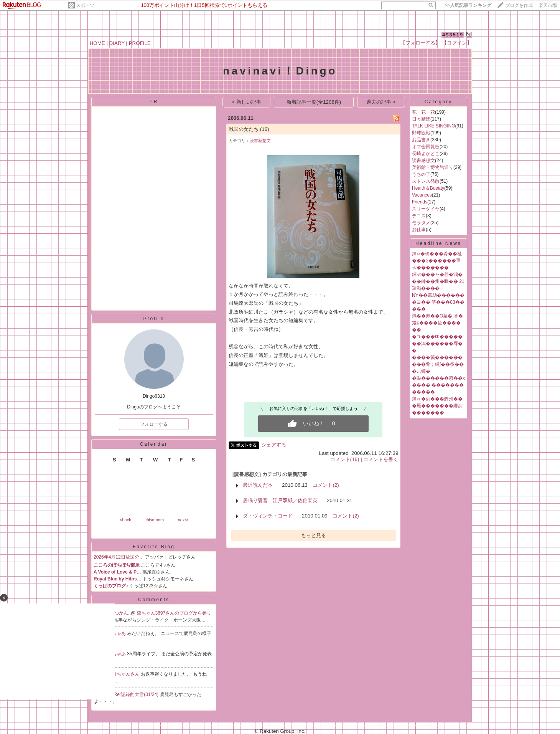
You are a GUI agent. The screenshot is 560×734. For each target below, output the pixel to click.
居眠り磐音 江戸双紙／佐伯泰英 (280, 500)
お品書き (421, 140)
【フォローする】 (420, 43)
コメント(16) (345, 459)
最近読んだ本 (258, 485)
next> (183, 520)
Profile (154, 319)
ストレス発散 (426, 181)
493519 (453, 35)
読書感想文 (260, 141)
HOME (97, 43)
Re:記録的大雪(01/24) (137, 694)
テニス (419, 216)
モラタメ (421, 223)
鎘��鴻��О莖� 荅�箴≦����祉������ (437, 323)
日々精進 (421, 119)
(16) (265, 129)
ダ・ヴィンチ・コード (268, 516)
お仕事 (419, 230)
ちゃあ (119, 633)
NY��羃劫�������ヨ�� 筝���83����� (438, 302)
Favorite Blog (154, 547)
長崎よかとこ (426, 154)
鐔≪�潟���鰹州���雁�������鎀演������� (437, 406)
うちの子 (421, 174)
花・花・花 (423, 112)
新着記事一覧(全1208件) (314, 102)
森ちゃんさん (126, 674)
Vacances (422, 195)
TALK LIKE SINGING (433, 126)
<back (125, 520)
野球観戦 (421, 133)
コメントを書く (381, 459)
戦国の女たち (244, 129)
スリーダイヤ (426, 209)
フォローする (154, 424)
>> (468, 5)
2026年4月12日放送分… (119, 557)
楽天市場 (548, 5)
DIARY (117, 43)
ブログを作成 (519, 5)
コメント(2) (326, 485)
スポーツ (85, 5)
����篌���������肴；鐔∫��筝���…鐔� (438, 364)
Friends (420, 202)
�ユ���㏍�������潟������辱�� (437, 344)
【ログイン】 (457, 43)
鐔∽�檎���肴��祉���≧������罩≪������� (437, 261)
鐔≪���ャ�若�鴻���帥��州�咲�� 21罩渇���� (438, 281)
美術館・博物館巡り (433, 167)
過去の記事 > (381, 102)
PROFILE (140, 43)
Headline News (438, 243)
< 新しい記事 (247, 102)
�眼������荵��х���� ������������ (438, 385)
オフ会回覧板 (426, 147)
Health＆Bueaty (428, 188)
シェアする (274, 445)
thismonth (155, 520)
